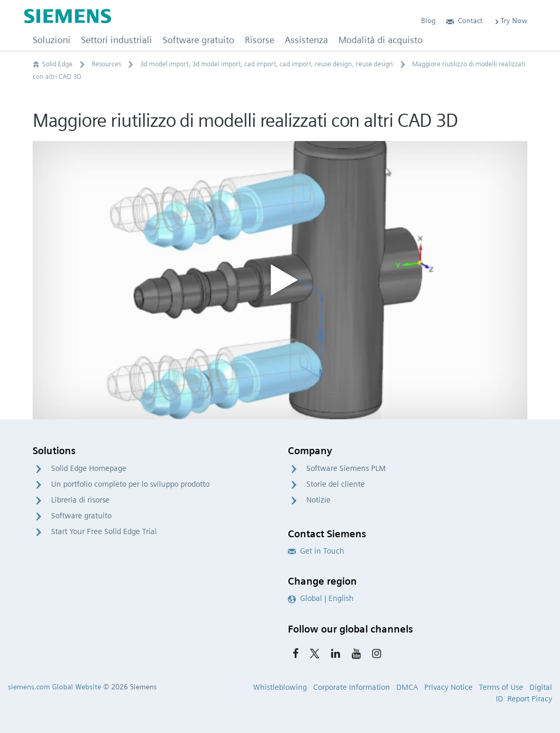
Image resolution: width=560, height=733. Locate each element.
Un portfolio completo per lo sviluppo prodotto (130, 484)
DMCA (407, 687)
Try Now (510, 21)
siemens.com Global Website (54, 687)
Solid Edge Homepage (89, 468)
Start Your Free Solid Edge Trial (104, 531)
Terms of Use (501, 687)
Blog (428, 21)
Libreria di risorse (80, 500)
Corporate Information (352, 687)
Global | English (321, 598)
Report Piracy (530, 699)
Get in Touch (316, 551)
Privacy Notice (448, 687)
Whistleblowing (280, 687)
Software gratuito (81, 516)
